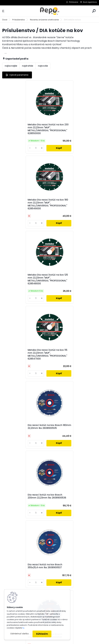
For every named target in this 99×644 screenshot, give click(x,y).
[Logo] (49, 11)
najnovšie (43, 66)
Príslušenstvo (19, 20)
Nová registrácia (90, 2)
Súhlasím (42, 634)
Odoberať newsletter (21, 483)
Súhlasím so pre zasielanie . (60, 499)
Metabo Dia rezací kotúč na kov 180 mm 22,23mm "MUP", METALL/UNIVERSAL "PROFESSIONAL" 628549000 (73, 129)
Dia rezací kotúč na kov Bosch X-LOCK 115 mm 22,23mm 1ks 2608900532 (24, 417)
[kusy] (13, 148)
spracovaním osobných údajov (51, 499)
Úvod (5, 20)
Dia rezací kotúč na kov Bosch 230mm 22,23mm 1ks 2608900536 (72, 276)
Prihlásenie (74, 2)
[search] (94, 11)
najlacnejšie (11, 66)
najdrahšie (28, 66)
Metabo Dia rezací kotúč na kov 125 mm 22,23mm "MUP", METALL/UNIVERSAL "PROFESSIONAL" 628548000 (26, 204)
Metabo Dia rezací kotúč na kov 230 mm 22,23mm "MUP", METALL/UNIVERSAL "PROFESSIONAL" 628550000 (26, 129)
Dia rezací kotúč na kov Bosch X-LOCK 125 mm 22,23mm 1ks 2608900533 (72, 417)
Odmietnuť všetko (19, 634)
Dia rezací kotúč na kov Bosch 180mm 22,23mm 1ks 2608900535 (24, 276)
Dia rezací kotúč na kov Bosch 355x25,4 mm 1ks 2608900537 (23, 346)
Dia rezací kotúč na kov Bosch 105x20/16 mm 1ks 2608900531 (70, 346)
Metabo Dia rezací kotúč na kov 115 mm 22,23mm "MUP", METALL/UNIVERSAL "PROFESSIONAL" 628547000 (73, 204)
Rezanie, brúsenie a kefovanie (44, 20)
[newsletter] (86, 492)
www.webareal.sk (61, 641)
